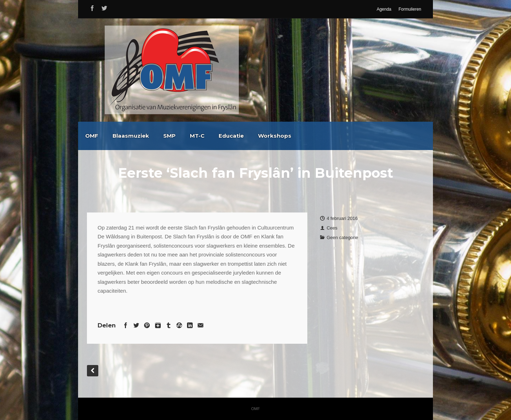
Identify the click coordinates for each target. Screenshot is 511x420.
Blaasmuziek (198, 136)
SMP (237, 136)
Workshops (342, 136)
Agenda (384, 9)
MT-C (264, 136)
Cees (332, 228)
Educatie (298, 136)
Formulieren (410, 9)
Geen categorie (342, 237)
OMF (159, 136)
